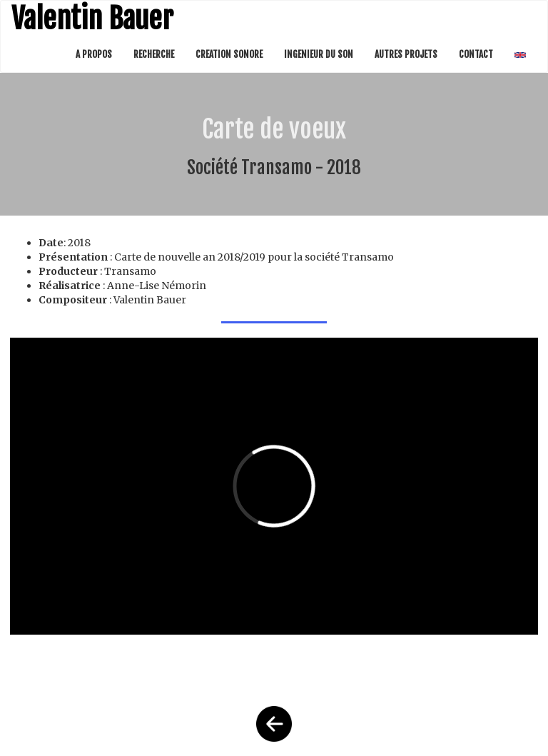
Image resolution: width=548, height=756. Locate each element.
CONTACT (476, 54)
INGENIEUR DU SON (319, 54)
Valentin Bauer (92, 19)
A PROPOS (94, 54)
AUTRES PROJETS (406, 54)
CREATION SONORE (229, 54)
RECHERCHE (154, 54)
